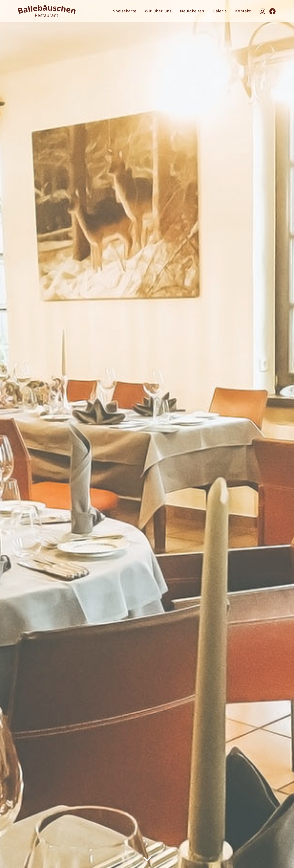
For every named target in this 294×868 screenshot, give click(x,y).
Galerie (220, 11)
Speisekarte (125, 11)
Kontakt (243, 11)
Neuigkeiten (192, 11)
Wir (158, 11)
